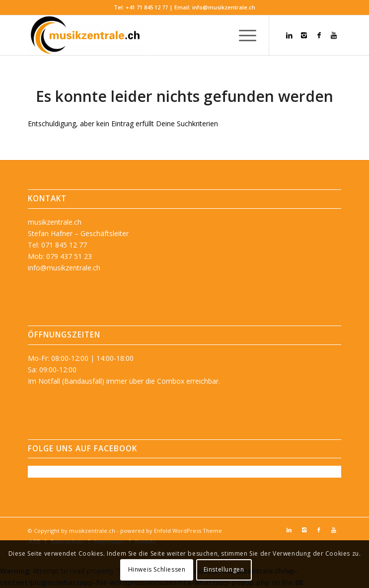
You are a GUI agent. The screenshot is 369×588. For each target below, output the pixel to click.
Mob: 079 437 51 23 (60, 256)
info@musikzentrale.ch (224, 7)
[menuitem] (243, 35)
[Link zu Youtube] (334, 35)
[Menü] (243, 35)
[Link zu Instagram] (304, 35)
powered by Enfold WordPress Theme (171, 531)
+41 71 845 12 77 (147, 7)
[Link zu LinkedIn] (289, 35)
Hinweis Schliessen (157, 569)
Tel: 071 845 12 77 (57, 245)
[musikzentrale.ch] (153, 35)
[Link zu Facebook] (319, 35)
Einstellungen (224, 569)
